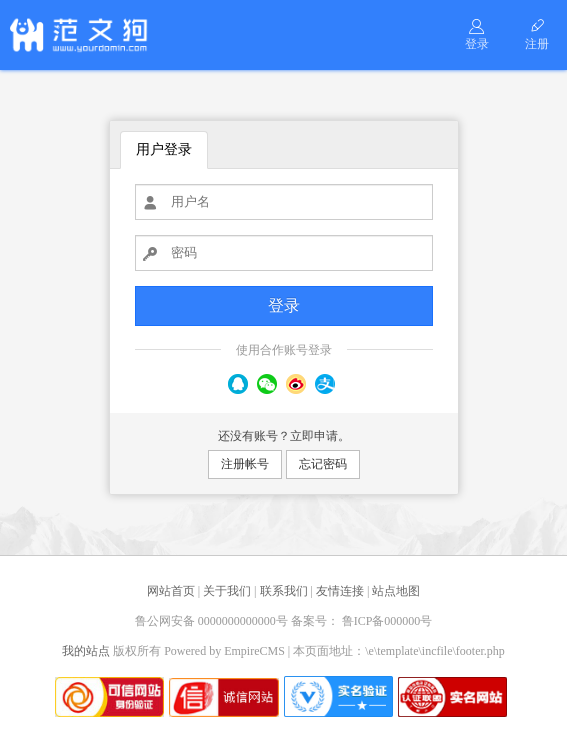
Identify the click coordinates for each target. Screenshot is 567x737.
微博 (296, 384)
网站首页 (171, 591)
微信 (267, 384)
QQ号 (238, 384)
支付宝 (325, 384)
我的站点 (86, 651)
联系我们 (284, 591)
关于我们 (227, 591)
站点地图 (396, 591)
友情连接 (340, 591)
